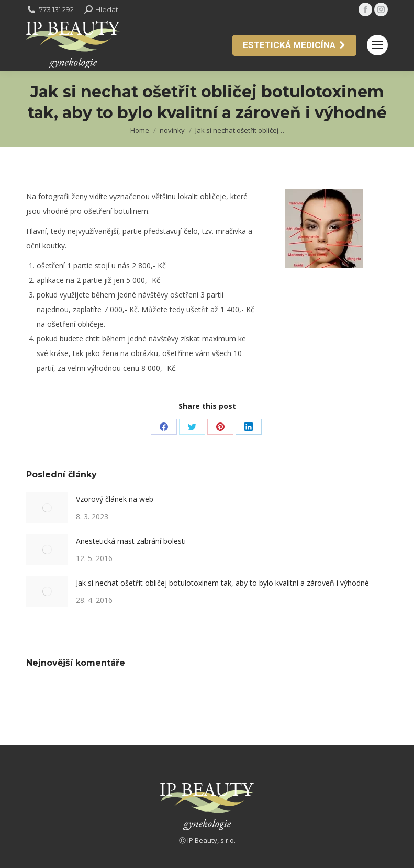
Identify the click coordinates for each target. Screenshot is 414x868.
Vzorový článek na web (115, 499)
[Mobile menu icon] (377, 45)
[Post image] (47, 508)
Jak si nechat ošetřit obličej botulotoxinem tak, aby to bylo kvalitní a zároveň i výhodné (222, 583)
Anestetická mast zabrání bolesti (131, 541)
